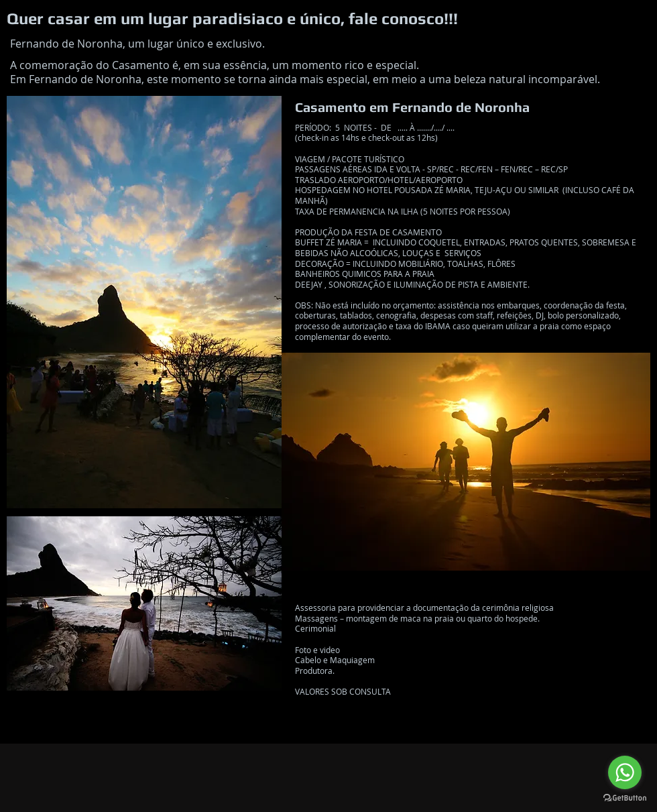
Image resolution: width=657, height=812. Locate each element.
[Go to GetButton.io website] (625, 798)
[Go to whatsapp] (625, 772)
